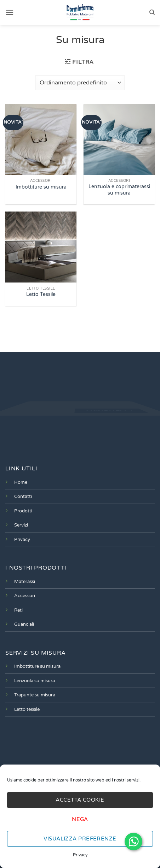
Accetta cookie (80, 800)
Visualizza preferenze (80, 839)
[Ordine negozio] (80, 83)
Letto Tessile (41, 295)
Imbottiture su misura (41, 187)
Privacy (80, 855)
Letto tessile (27, 709)
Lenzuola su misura (35, 681)
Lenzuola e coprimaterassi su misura (119, 190)
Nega (80, 819)
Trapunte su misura (35, 695)
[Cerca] (152, 12)
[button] (10, 12)
